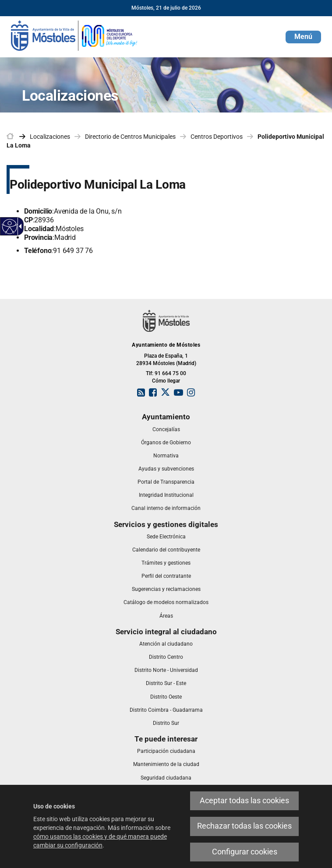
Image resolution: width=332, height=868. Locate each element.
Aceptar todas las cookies (244, 801)
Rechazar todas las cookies (244, 826)
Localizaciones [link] (50, 137)
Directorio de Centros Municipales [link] (130, 137)
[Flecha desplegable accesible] (19, 226)
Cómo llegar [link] (166, 381)
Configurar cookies (245, 852)
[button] (303, 37)
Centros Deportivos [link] (217, 137)
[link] (74, 35)
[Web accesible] (10, 227)
